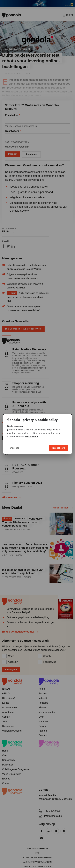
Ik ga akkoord (58, 448)
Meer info (15, 448)
